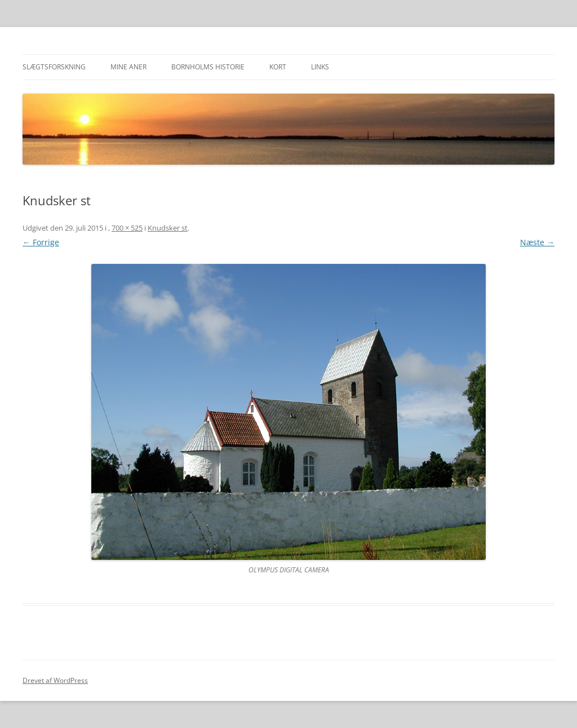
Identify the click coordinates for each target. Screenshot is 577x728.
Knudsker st (168, 228)
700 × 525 (127, 228)
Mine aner (128, 67)
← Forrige (41, 242)
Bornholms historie (208, 67)
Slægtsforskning (54, 67)
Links (320, 67)
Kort (278, 67)
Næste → (537, 242)
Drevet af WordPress (55, 680)
